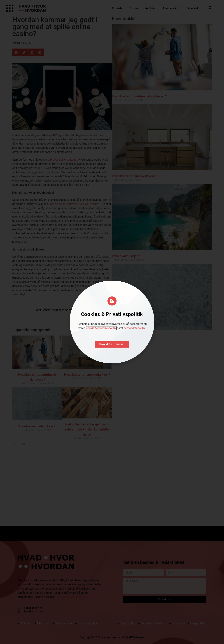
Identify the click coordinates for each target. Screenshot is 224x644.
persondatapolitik (134, 328)
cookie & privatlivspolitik (101, 328)
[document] (112, 322)
